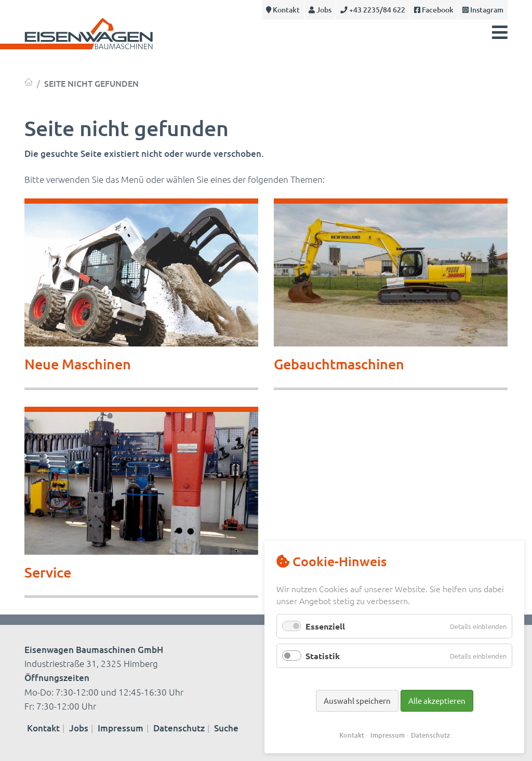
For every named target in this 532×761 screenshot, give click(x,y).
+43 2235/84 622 (373, 10)
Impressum (121, 728)
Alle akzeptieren (437, 700)
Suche (226, 728)
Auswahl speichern (357, 700)
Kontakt (283, 10)
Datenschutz (179, 728)
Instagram (483, 10)
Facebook (434, 10)
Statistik (323, 656)
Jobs (320, 10)
